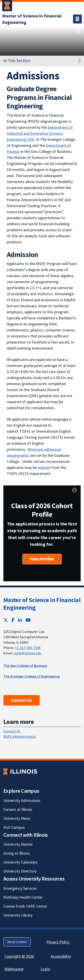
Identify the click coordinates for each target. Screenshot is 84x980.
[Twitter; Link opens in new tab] (6, 620)
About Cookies (17, 942)
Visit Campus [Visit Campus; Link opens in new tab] (14, 827)
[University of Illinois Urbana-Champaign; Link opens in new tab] (7, 6)
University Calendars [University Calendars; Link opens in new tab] (20, 862)
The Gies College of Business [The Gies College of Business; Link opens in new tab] (25, 666)
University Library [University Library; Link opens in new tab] (18, 915)
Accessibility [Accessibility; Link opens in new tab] (61, 956)
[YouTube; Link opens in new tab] (28, 620)
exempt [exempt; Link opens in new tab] (44, 467)
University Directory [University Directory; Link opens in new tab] (20, 871)
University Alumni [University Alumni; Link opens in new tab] (18, 844)
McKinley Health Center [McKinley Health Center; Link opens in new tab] (23, 897)
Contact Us (22, 700)
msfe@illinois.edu (27, 653)
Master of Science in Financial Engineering (42, 604)
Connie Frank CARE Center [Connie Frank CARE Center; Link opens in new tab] (25, 906)
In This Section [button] (17, 61)
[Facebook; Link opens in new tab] (13, 620)
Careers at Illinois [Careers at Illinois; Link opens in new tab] (18, 809)
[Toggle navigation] (77, 19)
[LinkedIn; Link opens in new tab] (20, 620)
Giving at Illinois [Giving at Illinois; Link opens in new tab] (17, 853)
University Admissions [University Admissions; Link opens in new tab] (22, 800)
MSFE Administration (20, 736)
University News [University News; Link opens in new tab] (17, 818)
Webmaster (14, 969)
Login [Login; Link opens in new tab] (45, 969)
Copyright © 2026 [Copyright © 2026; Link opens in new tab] (19, 956)
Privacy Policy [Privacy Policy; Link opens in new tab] (58, 942)
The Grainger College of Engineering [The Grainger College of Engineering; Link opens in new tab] (31, 676)
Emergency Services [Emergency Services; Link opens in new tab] (20, 888)
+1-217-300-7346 (28, 648)
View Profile (42, 559)
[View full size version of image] (78, 32)
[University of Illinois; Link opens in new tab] (20, 771)
